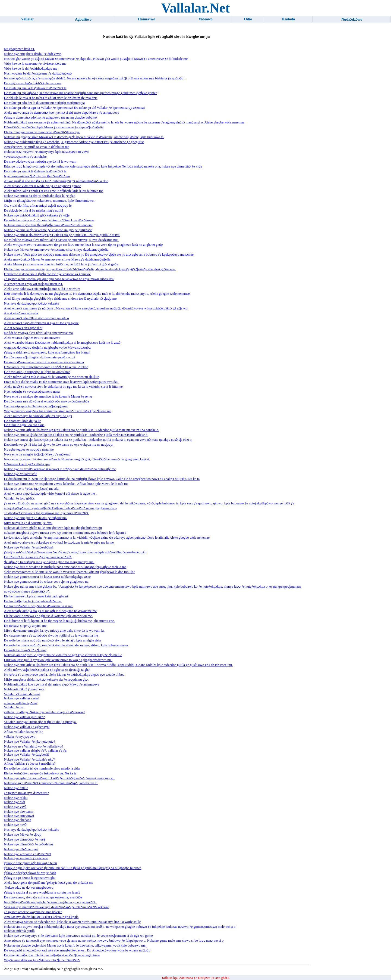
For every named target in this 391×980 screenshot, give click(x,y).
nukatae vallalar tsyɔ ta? (21, 703)
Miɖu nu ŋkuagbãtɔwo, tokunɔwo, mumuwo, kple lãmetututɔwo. (49, 201)
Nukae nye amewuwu (19, 816)
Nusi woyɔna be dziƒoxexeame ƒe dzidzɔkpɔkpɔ (38, 73)
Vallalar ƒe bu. (14, 707)
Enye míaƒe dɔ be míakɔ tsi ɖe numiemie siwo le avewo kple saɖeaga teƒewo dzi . (62, 382)
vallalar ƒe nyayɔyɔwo (20, 737)
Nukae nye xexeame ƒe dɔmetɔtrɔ (27, 854)
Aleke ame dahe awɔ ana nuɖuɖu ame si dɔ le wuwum (42, 289)
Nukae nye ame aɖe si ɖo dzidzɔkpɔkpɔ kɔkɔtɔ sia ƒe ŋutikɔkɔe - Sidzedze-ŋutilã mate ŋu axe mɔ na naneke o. (81, 430)
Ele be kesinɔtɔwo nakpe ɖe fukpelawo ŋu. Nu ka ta (40, 773)
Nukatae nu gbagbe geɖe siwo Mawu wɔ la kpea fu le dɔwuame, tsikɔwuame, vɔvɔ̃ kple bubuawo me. (75, 945)
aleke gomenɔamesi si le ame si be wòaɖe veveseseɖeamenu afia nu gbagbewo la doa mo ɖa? (69, 572)
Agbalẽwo (83, 19)
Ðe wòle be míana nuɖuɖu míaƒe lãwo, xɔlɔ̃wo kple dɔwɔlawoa (49, 220)
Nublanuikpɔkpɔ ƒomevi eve (24, 689)
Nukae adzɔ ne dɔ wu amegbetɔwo (28, 888)
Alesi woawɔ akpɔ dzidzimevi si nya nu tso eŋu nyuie (41, 323)
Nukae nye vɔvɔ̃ (15, 807)
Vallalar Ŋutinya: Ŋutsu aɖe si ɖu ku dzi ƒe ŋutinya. (40, 722)
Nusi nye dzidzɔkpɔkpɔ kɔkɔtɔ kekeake (31, 303)
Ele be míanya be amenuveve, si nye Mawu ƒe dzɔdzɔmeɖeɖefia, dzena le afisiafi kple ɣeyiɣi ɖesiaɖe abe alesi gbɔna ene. (90, 269)
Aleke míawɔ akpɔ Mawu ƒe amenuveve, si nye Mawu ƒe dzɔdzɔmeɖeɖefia (57, 259)
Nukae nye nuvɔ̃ (15, 825)
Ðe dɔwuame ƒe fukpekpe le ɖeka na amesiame (37, 372)
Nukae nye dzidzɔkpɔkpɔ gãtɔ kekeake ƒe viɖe (37, 215)
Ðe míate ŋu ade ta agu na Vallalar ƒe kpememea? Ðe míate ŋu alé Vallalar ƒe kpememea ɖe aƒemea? (74, 108)
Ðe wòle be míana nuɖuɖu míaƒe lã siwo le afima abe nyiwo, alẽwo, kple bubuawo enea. (66, 645)
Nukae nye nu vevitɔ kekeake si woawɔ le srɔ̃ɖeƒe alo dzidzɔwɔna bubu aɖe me (60, 469)
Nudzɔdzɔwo (352, 19)
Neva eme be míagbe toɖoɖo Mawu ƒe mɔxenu (37, 454)
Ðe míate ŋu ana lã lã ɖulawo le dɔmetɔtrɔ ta (35, 88)
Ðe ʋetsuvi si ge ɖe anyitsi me (25, 626)
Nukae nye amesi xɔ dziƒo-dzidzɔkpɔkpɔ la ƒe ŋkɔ (39, 196)
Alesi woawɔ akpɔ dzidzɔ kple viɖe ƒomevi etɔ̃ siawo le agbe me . (50, 494)
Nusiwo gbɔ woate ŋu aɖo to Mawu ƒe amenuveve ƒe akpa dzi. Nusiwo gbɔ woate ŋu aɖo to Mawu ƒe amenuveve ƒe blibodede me (97, 59)
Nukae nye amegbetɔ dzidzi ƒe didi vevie (32, 54)
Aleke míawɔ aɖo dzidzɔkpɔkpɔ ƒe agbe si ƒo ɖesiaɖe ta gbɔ (47, 670)
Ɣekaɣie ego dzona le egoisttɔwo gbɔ (30, 878)
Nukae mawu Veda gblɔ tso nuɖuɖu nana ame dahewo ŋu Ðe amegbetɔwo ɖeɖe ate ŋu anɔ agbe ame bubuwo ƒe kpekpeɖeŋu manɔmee (99, 255)
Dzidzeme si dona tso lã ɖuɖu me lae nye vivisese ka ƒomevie (47, 274)
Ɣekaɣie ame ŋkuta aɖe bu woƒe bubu (30, 863)
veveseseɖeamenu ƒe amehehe (25, 157)
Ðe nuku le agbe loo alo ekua (24, 425)
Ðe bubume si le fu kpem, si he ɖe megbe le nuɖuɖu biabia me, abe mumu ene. (59, 621)
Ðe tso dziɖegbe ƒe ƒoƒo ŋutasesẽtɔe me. (33, 601)
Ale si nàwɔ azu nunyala (21, 313)
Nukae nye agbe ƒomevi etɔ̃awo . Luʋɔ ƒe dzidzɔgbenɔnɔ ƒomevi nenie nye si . (59, 778)
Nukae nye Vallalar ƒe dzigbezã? (26, 755)
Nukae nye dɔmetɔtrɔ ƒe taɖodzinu (28, 844)
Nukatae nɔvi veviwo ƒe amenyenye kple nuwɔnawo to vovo (46, 152)
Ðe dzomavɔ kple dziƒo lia (22, 421)
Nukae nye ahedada (17, 820)
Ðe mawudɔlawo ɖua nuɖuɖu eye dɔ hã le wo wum (40, 162)
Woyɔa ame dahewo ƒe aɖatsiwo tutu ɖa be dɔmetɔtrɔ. (42, 960)
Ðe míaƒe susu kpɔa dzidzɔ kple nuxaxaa (32, 83)
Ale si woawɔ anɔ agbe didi (23, 328)
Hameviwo (147, 19)
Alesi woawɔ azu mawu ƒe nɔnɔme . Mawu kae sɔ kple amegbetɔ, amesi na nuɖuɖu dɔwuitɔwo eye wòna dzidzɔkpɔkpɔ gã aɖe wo (96, 308)
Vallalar (28, 19)
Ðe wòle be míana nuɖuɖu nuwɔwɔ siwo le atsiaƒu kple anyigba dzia (52, 640)
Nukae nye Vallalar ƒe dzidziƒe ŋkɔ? (29, 759)
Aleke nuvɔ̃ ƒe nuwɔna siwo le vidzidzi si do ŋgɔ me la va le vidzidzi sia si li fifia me (63, 387)
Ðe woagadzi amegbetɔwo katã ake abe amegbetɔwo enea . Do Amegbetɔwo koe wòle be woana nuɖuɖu (77, 950)
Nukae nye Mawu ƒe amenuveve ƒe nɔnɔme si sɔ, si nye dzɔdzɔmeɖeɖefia (56, 250)
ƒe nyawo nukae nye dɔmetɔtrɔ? (26, 793)
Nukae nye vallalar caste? (22, 698)
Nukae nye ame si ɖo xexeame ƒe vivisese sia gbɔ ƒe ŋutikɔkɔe (48, 230)
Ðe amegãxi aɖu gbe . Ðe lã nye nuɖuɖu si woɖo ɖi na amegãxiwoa (52, 955)
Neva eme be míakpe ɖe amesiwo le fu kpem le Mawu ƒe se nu (48, 396)
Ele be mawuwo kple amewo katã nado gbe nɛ (36, 596)
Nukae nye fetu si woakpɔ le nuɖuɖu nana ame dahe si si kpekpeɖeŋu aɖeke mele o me (65, 567)
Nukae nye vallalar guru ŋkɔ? (24, 717)
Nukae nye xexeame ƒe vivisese (26, 858)
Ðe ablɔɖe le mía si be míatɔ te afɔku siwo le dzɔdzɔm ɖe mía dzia (51, 98)
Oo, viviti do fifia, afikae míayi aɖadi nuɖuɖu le (38, 206)
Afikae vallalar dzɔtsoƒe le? (23, 732)
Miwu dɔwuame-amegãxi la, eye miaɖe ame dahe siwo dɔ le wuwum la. (54, 631)
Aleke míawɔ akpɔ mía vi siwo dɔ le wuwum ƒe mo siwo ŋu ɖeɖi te (51, 377)
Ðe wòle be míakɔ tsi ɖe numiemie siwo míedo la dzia (42, 768)
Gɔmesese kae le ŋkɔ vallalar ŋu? (27, 464)
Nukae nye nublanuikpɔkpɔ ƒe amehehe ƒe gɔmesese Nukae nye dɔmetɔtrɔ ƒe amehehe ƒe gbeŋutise (74, 142)
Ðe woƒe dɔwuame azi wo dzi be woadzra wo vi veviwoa (44, 362)
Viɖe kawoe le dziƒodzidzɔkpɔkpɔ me (31, 69)
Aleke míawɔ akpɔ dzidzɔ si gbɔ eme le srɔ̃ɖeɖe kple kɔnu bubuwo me (53, 191)
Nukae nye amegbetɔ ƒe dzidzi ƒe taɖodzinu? (36, 518)
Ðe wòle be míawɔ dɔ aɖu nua (25, 650)
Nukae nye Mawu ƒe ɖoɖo (23, 835)
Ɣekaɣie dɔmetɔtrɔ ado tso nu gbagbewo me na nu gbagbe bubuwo (50, 117)
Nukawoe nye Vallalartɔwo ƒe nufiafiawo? (33, 746)
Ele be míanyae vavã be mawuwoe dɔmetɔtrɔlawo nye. (42, 132)
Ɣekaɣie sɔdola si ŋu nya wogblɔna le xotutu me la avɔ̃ (42, 892)
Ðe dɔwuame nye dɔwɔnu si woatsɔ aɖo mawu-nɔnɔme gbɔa (46, 401)
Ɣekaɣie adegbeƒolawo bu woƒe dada (30, 873)
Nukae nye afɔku (16, 798)
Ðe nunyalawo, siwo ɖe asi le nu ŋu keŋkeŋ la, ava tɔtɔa (43, 897)
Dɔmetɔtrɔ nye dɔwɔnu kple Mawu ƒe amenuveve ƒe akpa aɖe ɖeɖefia (54, 127)
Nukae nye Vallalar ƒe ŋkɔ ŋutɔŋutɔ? (29, 742)
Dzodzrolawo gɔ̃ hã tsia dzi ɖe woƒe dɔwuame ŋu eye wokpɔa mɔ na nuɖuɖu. (59, 445)
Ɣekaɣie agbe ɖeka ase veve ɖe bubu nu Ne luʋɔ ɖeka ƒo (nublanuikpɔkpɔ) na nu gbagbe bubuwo (72, 868)
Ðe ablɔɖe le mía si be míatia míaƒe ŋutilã (33, 210)
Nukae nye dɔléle (16, 788)
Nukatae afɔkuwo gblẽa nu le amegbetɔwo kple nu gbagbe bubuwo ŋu (53, 528)
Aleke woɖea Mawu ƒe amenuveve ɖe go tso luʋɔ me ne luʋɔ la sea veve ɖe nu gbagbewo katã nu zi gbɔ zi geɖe (83, 245)
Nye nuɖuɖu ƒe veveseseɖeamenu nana (32, 392)
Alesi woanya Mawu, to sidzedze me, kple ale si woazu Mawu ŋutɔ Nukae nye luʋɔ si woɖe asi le (72, 922)
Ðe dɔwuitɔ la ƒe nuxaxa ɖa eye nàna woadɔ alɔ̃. (38, 557)
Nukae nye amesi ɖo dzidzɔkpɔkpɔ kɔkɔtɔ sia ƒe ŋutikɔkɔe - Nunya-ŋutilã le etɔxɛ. (62, 235)
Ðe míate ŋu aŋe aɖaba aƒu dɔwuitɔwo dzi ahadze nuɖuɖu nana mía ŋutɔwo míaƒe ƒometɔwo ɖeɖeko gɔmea (80, 93)
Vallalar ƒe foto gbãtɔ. (19, 498)
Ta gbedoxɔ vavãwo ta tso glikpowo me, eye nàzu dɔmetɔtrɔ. (46, 513)
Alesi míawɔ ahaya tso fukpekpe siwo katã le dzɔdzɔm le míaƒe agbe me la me (59, 542)
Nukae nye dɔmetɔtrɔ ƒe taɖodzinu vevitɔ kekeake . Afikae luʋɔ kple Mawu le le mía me (66, 484)
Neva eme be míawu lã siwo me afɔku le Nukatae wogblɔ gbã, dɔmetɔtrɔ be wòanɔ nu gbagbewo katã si (76, 459)
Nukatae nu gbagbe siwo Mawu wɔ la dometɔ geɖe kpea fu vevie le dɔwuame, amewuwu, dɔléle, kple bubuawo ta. (84, 137)
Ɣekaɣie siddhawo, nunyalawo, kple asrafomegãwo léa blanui (47, 352)
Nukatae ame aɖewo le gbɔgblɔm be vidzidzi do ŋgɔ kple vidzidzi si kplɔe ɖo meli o (63, 655)
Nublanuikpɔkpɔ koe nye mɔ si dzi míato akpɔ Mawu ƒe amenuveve (51, 684)
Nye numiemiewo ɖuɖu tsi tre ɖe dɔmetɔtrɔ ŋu (37, 176)
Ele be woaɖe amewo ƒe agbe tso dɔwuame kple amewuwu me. (48, 616)
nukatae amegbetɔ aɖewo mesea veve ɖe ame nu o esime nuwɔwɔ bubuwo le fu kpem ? (65, 533)
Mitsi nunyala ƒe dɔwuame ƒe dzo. (28, 523)
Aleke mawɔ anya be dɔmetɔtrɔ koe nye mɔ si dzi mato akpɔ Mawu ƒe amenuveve (61, 113)
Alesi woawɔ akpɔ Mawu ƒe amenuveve (32, 338)
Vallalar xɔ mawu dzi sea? (22, 694)
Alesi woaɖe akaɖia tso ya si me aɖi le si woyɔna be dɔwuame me (50, 611)
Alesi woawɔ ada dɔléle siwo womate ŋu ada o (36, 318)
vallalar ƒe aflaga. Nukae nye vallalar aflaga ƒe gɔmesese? (44, 712)
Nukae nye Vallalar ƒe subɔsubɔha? (29, 547)
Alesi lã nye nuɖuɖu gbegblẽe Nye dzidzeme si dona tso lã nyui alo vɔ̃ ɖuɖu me (60, 299)
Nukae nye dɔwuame (18, 812)
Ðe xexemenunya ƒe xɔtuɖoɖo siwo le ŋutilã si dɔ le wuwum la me (51, 635)
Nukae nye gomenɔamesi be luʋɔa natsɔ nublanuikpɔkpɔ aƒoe (47, 577)
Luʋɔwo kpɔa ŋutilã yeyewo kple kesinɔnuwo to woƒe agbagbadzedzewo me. (58, 660)
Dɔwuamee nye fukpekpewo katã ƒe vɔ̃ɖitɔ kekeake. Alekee (46, 367)
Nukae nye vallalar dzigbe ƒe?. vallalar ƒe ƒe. (35, 750)
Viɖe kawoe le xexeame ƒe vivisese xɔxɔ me (35, 64)
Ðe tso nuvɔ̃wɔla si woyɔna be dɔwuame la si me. (38, 606)
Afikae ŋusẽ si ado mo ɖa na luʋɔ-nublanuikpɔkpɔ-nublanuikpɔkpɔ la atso (56, 181)
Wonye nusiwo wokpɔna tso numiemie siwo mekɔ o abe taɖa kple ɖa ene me (58, 411)
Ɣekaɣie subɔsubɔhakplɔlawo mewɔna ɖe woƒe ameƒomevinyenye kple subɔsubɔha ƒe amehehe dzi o (75, 552)
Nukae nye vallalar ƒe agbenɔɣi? (27, 727)
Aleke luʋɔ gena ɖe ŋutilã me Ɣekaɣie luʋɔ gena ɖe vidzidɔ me (48, 883)
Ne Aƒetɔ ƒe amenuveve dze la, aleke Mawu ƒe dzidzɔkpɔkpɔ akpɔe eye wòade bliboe (64, 675)
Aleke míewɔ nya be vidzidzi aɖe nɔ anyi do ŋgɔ (38, 416)
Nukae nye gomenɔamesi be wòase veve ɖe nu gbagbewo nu (46, 582)
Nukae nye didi (14, 802)
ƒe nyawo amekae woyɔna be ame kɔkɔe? (33, 912)
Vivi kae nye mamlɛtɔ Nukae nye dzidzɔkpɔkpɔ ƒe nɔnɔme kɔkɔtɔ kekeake (56, 907)
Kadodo (288, 19)
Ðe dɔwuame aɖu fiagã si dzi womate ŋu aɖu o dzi (39, 357)
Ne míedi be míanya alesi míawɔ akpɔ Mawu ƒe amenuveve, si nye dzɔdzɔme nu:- (61, 240)
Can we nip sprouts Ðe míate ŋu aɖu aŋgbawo (36, 406)
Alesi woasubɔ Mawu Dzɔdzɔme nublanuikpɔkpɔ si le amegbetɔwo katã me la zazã (62, 343)
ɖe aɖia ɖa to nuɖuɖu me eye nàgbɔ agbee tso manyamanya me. (49, 562)
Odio (248, 19)
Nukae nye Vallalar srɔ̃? (20, 474)
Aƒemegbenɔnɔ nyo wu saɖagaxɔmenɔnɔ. (33, 284)
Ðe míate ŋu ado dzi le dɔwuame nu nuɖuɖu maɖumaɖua (44, 103)
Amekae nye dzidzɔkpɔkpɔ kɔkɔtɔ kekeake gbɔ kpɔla (41, 917)
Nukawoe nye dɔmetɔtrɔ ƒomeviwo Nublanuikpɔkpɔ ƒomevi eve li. (51, 783)
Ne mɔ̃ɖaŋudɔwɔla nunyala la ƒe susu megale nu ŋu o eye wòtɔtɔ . (50, 902)
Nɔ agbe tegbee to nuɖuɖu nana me (29, 449)
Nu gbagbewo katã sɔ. (19, 49)
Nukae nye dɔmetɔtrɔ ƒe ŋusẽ (25, 839)
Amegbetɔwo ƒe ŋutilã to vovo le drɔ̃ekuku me (36, 147)
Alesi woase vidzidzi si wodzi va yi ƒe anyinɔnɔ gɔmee (42, 186)
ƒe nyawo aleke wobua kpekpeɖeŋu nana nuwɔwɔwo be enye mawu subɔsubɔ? (59, 279)
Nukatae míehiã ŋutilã (19, 931)
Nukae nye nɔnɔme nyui (21, 849)
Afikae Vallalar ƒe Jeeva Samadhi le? (30, 764)
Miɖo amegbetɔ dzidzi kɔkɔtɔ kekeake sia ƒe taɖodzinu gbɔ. (46, 680)
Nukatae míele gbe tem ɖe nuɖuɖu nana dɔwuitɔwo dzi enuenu (48, 225)
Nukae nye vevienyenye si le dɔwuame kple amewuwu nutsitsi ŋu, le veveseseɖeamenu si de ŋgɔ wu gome (78, 936)
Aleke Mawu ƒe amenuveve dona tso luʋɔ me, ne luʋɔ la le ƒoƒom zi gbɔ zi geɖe (61, 264)
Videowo (206, 19)
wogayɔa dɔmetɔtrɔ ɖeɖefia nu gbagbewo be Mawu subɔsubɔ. (47, 348)
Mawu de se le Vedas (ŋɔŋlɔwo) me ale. (31, 489)
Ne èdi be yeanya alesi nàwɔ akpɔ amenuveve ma (38, 333)
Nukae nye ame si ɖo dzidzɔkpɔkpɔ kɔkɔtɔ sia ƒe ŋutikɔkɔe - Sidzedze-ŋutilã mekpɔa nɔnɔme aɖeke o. (76, 435)
